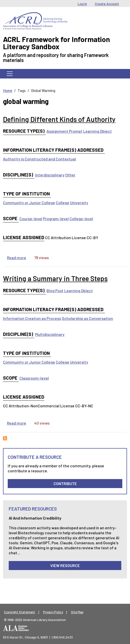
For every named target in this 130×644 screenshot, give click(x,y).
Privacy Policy (53, 612)
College (63, 203)
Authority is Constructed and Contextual (39, 159)
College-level (81, 219)
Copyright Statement (20, 612)
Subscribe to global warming (5, 438)
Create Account (107, 4)
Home (8, 90)
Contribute (65, 483)
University (79, 203)
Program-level (56, 219)
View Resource (65, 565)
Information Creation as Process (32, 318)
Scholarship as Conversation (87, 318)
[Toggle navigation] (10, 74)
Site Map (77, 612)
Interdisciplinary (50, 175)
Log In (82, 4)
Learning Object (97, 131)
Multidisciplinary (50, 334)
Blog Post (55, 291)
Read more (17, 258)
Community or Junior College (29, 203)
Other (70, 175)
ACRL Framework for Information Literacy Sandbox (56, 43)
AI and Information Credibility (35, 518)
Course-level (31, 219)
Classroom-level (34, 378)
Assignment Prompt (65, 131)
